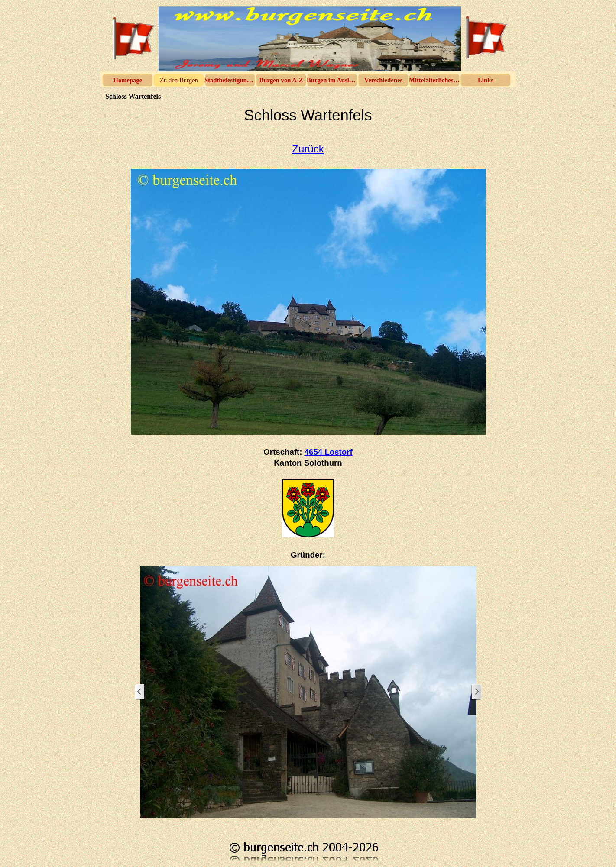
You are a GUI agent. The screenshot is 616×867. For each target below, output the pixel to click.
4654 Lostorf (329, 452)
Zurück (308, 149)
